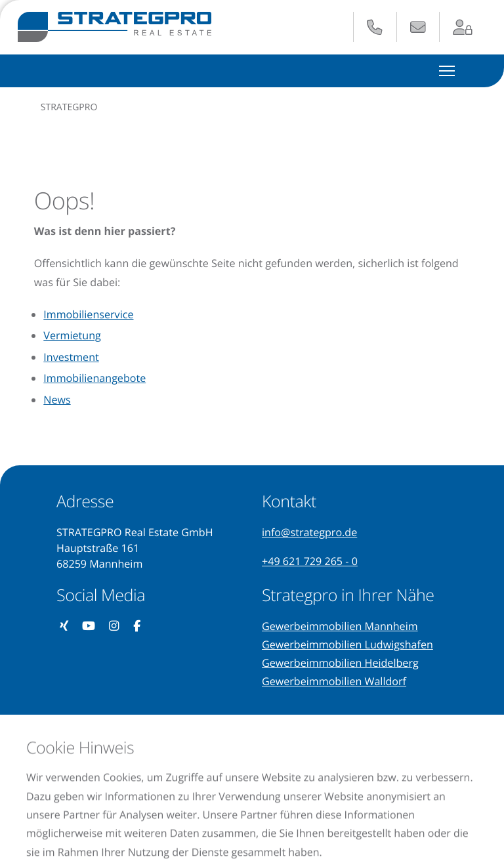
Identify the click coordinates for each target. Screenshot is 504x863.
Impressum (193, 800)
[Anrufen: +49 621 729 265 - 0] (375, 28)
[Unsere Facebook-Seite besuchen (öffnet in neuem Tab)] (137, 626)
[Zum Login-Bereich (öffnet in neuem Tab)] (463, 28)
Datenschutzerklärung (77, 800)
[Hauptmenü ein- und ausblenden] (447, 71)
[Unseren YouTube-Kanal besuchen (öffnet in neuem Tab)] (89, 626)
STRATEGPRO (69, 107)
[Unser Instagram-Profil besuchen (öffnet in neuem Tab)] (115, 626)
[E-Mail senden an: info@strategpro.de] (418, 28)
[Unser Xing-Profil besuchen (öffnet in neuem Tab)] (64, 626)
